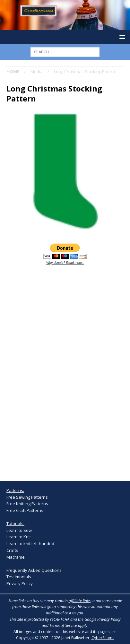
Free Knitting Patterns (27, 504)
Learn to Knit (19, 537)
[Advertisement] (55, 369)
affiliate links (80, 601)
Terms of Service (63, 625)
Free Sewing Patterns (27, 497)
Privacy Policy (20, 583)
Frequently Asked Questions (34, 570)
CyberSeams (103, 638)
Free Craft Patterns (25, 510)
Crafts (12, 550)
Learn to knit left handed (30, 543)
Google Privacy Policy (103, 619)
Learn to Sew (19, 530)
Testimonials (19, 577)
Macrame (16, 557)
